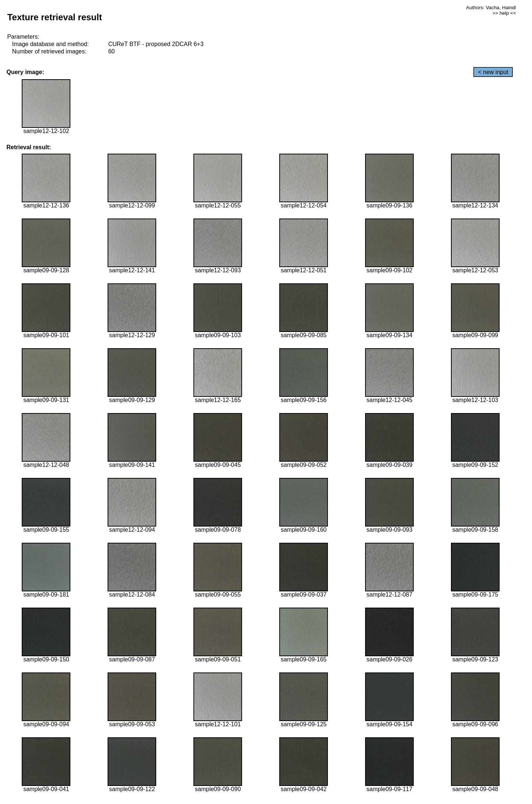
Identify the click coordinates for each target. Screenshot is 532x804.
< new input (493, 72)
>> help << (504, 13)
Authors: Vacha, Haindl (491, 8)
